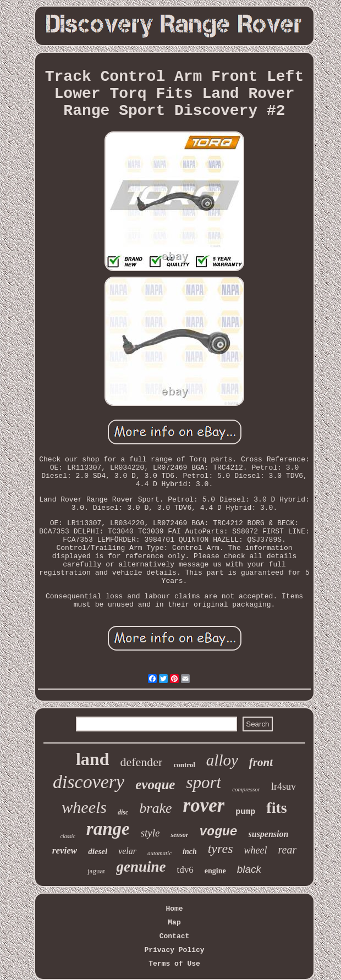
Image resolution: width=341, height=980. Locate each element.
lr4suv (284, 786)
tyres (221, 849)
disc (123, 812)
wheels (84, 807)
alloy (222, 760)
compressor (246, 789)
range (108, 829)
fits (276, 808)
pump (245, 812)
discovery (89, 782)
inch (190, 852)
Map (174, 923)
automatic (159, 853)
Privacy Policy (174, 950)
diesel (98, 851)
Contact (175, 936)
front (261, 762)
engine (215, 871)
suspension (269, 834)
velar (127, 851)
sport (204, 782)
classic (68, 836)
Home (174, 909)
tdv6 (185, 870)
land (92, 759)
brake (155, 808)
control (184, 765)
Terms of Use (174, 964)
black (249, 869)
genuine (141, 867)
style (150, 833)
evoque (155, 784)
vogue (218, 832)
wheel (255, 850)
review (65, 850)
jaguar (96, 871)
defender (141, 762)
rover (204, 805)
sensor (179, 835)
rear (287, 850)
